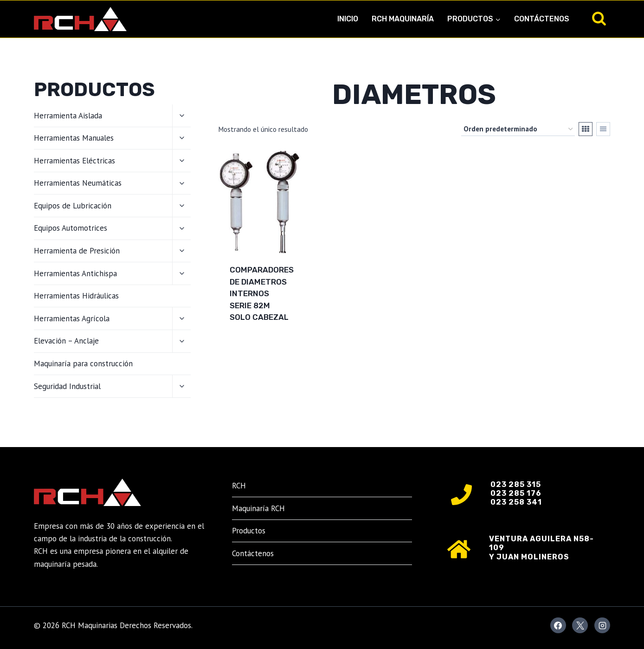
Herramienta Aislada (68, 116)
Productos (249, 531)
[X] (580, 625)
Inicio (348, 19)
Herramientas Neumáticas (78, 183)
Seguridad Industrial (67, 386)
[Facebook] (558, 625)
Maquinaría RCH (258, 508)
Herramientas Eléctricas (74, 161)
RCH (239, 486)
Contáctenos (542, 19)
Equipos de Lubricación (73, 206)
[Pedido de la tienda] (518, 129)
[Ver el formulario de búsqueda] (599, 19)
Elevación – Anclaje (66, 341)
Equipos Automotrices (71, 228)
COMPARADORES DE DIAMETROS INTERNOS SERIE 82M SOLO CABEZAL (262, 293)
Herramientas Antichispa (75, 273)
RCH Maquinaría (403, 19)
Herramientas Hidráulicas (76, 296)
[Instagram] (602, 625)
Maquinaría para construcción (83, 363)
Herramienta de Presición (77, 251)
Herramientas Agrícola (72, 318)
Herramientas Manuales (74, 138)
